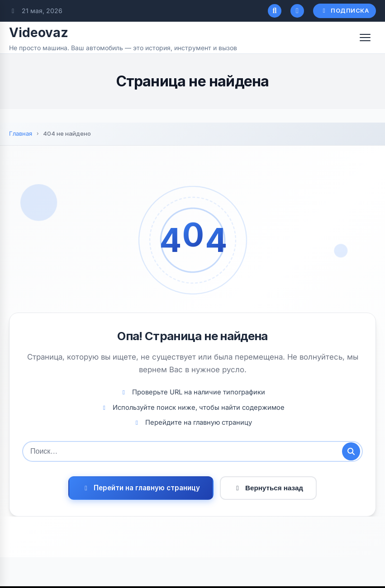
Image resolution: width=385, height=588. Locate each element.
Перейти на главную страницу (141, 488)
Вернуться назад (268, 488)
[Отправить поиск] (351, 451)
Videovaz (39, 33)
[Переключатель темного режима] (297, 11)
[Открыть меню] (365, 38)
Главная (21, 133)
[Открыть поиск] (275, 11)
